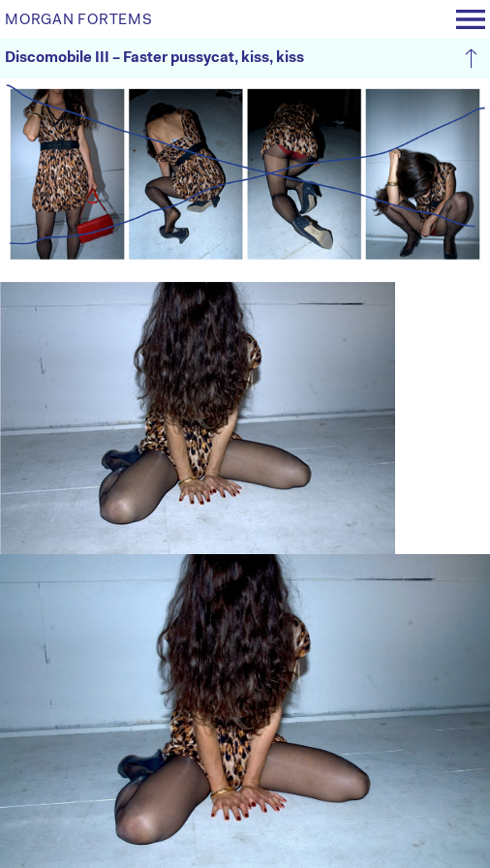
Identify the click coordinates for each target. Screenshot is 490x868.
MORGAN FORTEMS (79, 21)
